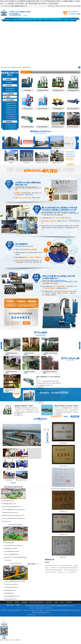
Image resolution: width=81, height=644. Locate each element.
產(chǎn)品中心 (34, 20)
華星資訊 (13, 483)
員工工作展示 (22, 469)
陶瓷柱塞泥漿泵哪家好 (10, 543)
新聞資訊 (66, 20)
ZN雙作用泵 (9, 85)
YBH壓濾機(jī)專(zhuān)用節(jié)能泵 (12, 103)
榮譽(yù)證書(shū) (47, 438)
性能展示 (40, 20)
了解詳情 (40, 388)
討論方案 (22, 458)
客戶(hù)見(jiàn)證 (70, 358)
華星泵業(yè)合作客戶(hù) (40, 131)
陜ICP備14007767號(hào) (6, 610)
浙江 (30, 610)
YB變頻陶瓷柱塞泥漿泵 (11, 112)
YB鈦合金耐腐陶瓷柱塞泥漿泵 (12, 116)
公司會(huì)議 (9, 469)
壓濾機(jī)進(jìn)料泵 (66, 610)
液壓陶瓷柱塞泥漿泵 (26, 67)
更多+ (78, 72)
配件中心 (47, 20)
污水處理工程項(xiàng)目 (11, 372)
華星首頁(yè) (8, 20)
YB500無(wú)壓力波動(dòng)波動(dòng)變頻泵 (12, 119)
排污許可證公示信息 (31, 615)
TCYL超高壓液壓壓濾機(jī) (12, 127)
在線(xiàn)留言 (53, 6)
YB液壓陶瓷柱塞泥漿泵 (11, 105)
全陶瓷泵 (8, 97)
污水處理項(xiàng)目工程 (11, 353)
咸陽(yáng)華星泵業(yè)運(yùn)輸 (22, 480)
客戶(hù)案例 (53, 20)
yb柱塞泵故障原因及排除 (8, 501)
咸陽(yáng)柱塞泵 (74, 610)
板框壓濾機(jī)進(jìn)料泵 (10, 590)
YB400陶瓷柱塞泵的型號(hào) (11, 587)
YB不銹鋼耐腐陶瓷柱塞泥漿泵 (12, 114)
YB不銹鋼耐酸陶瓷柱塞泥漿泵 (73, 90)
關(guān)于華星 (60, 20)
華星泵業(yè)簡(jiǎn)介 (49, 561)
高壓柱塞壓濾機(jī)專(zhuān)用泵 (12, 596)
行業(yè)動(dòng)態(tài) (15, 525)
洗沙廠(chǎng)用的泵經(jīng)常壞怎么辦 (11, 507)
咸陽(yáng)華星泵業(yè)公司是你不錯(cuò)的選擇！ (66, 406)
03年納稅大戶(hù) (63, 512)
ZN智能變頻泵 (9, 82)
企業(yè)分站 (26, 610)
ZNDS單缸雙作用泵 (10, 91)
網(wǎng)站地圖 (15, 610)
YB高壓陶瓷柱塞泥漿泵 (11, 110)
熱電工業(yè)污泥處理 (29, 372)
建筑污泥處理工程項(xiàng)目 (50, 372)
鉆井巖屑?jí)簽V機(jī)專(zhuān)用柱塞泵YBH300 (13, 515)
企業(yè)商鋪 (78, 6)
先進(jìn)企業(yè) (63, 466)
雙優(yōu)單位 (63, 557)
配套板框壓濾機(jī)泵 (9, 593)
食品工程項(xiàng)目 (29, 353)
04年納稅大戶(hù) (63, 534)
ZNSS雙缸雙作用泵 (10, 89)
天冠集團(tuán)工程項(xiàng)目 (50, 353)
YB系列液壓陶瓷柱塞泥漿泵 (11, 100)
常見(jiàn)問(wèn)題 (62, 6)
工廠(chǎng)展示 (9, 480)
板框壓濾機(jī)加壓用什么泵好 (9, 504)
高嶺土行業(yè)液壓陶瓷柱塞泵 (11, 554)
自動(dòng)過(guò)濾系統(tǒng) (27, 20)
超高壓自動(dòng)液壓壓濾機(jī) (12, 125)
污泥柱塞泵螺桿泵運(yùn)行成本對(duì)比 (14, 546)
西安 (38, 610)
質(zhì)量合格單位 (63, 443)
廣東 (35, 610)
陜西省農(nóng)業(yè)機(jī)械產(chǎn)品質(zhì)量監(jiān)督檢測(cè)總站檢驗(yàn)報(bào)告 (63, 489)
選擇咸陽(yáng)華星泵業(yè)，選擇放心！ (24, 406)
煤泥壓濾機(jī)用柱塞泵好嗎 (11, 548)
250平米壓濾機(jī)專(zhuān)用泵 (12, 551)
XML (22, 610)
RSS (20, 610)
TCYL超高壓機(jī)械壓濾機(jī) (12, 129)
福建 (33, 610)
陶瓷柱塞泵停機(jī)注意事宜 (11, 599)
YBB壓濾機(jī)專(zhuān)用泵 (12, 108)
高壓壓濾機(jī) (21, 20)
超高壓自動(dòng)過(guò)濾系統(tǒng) (58, 127)
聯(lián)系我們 (70, 6)
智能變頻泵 (15, 20)
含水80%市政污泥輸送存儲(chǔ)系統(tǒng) (73, 127)
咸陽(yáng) (42, 610)
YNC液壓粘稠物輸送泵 (11, 94)
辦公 (9, 458)
